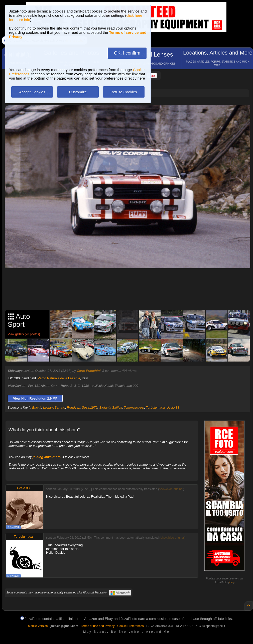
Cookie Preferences (130, 626)
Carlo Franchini (89, 371)
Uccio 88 (173, 407)
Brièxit (37, 407)
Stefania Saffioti (111, 407)
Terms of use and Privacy (98, 626)
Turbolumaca (155, 407)
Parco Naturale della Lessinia (59, 378)
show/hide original (171, 489)
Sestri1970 (90, 407)
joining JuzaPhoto (47, 457)
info (231, 582)
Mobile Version (38, 626)
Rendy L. (73, 407)
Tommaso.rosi (134, 407)
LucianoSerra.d (54, 407)
